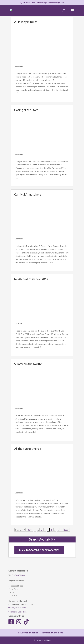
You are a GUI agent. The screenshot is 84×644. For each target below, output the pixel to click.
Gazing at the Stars (26, 110)
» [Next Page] (62, 530)
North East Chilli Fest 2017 (31, 279)
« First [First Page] (30, 530)
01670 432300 (18, 575)
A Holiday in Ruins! (26, 22)
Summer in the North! (28, 364)
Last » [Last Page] (67, 530)
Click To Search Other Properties (39, 550)
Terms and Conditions (18, 612)
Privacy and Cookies (17, 608)
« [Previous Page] (35, 530)
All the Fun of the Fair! (28, 449)
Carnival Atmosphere (28, 194)
